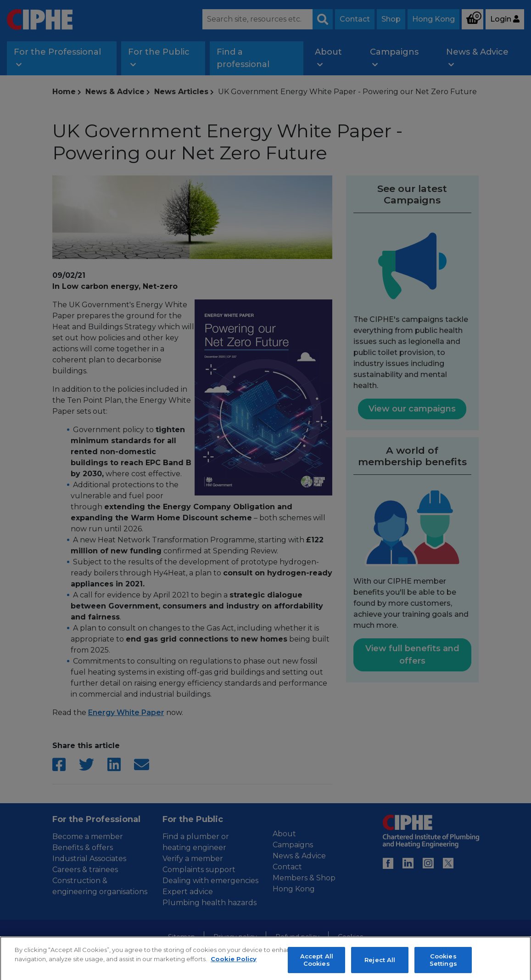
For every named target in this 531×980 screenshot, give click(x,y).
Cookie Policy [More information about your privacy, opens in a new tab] (234, 968)
